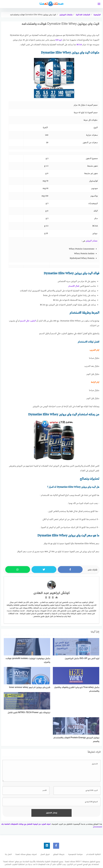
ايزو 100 (59, 40)
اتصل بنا (8, 854)
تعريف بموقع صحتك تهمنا (26, 854)
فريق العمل (45, 854)
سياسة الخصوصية (75, 854)
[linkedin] (47, 846)
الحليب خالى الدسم (28, 321)
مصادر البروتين (92, 241)
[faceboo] (56, 846)
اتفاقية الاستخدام (93, 854)
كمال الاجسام (74, 286)
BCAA (79, 45)
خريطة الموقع (59, 854)
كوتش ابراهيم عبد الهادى (52, 593)
